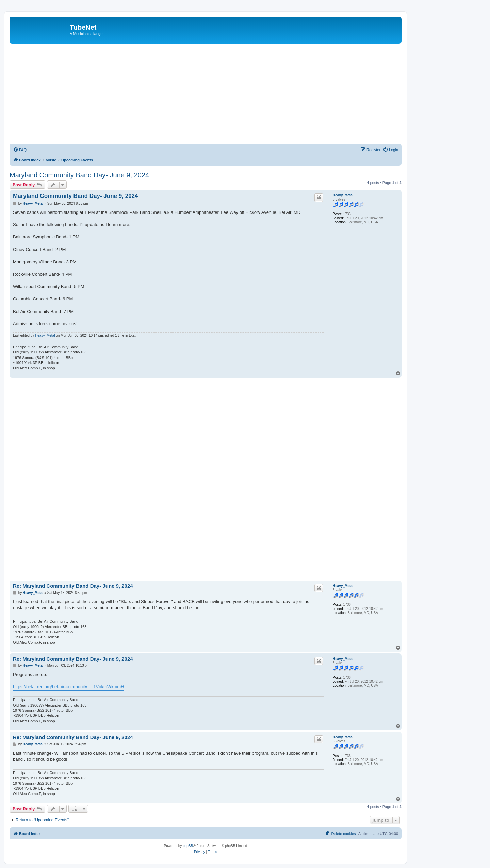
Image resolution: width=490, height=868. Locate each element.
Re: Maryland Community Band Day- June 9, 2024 (73, 586)
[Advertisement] (214, 95)
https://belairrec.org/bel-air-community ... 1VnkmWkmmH (69, 687)
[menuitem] (20, 150)
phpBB (188, 846)
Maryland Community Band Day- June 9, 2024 (79, 175)
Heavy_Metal (343, 195)
